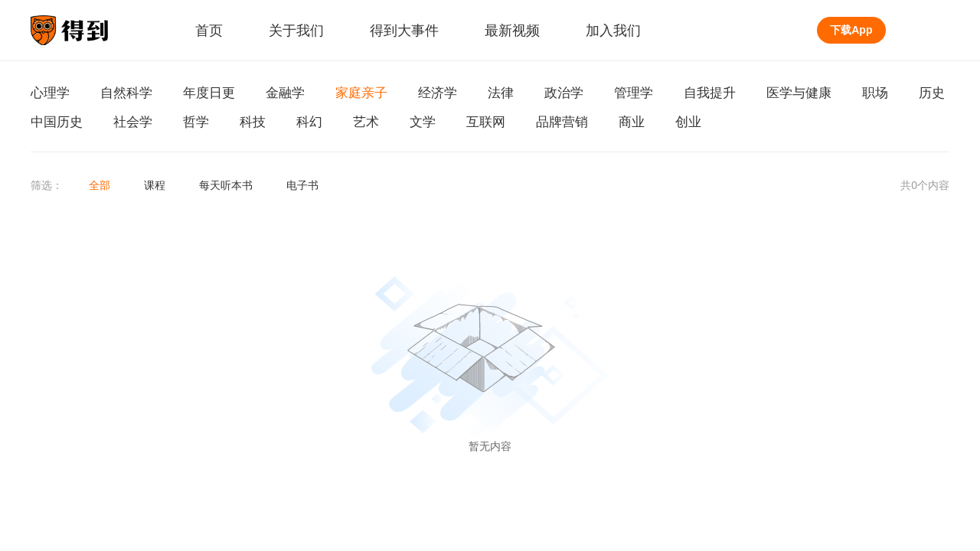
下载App (851, 30)
